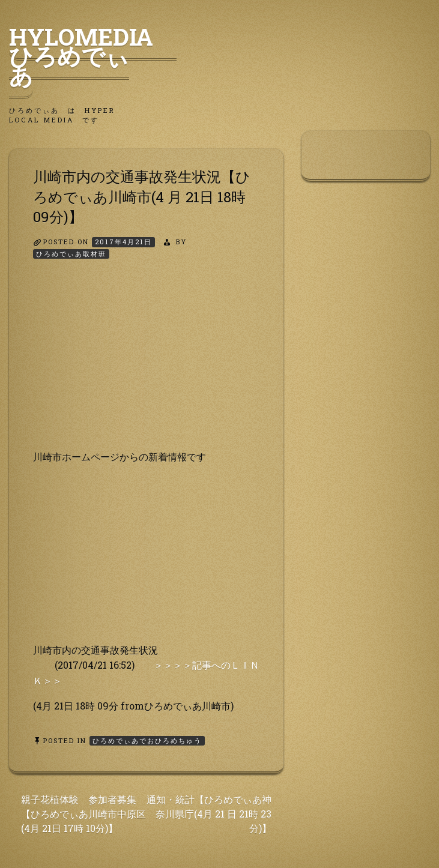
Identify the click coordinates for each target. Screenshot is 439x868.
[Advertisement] (146, 365)
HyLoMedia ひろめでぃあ (93, 56)
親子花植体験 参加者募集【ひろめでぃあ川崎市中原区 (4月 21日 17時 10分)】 (83, 814)
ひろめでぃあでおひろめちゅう (147, 740)
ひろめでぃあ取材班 (71, 254)
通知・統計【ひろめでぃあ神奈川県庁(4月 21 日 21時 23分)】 (209, 814)
